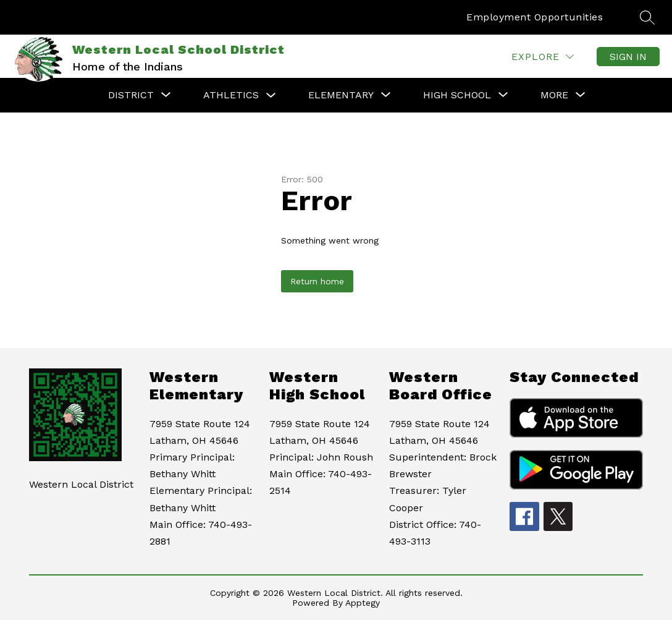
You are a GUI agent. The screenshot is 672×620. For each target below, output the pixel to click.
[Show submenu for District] (131, 95)
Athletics (231, 95)
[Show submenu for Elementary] (341, 95)
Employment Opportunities (535, 17)
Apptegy (363, 603)
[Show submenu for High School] (457, 95)
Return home (317, 281)
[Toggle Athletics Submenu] (271, 96)
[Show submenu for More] (554, 95)
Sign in (628, 57)
